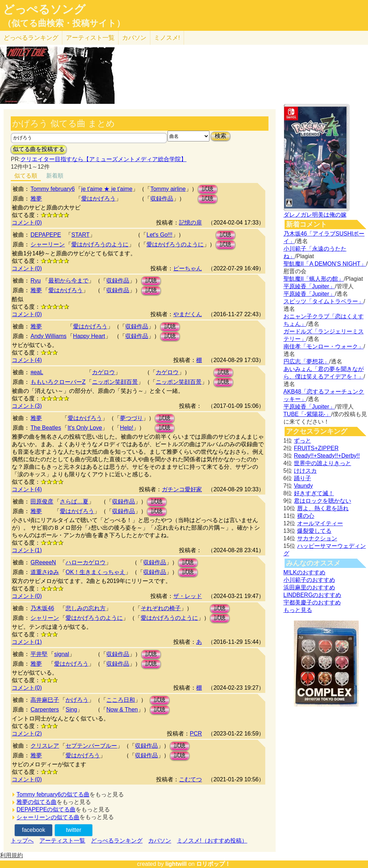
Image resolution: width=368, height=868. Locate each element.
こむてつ (190, 779)
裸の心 (306, 516)
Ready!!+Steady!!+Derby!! (327, 456)
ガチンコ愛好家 (182, 489)
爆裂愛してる (314, 531)
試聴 (208, 189)
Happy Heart (89, 336)
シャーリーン (48, 244)
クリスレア (45, 746)
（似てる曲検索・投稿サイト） (64, 23)
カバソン (134, 38)
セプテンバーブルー (91, 746)
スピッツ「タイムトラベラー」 (324, 301)
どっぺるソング (44, 9)
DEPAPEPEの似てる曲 (46, 809)
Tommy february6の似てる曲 (53, 794)
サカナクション (317, 538)
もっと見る (298, 610)
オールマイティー (320, 523)
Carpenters (45, 710)
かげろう (77, 700)
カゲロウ (103, 372)
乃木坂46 (42, 608)
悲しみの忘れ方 (86, 608)
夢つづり (131, 418)
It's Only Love (85, 428)
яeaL (37, 372)
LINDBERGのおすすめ (313, 595)
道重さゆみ (45, 572)
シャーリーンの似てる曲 (48, 817)
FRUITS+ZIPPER (316, 448)
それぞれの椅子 (161, 608)
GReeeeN (43, 562)
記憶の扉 (190, 223)
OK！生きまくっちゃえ (95, 572)
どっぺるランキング (117, 841)
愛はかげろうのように (100, 244)
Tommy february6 (53, 189)
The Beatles (46, 428)
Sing (71, 710)
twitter (74, 830)
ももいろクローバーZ (58, 382)
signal (62, 654)
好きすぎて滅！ (314, 493)
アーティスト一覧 (62, 841)
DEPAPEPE (46, 235)
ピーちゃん (188, 268)
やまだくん (188, 314)
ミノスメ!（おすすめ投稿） (212, 841)
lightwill (176, 864)
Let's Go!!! (159, 235)
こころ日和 (121, 700)
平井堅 (39, 654)
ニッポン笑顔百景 (115, 382)
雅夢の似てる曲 (37, 802)
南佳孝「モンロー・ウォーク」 (324, 346)
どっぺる (31, 38)
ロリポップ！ (213, 864)
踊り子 (302, 478)
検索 (221, 136)
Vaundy (303, 486)
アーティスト (90, 38)
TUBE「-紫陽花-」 (307, 414)
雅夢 (36, 199)
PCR (196, 734)
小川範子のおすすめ (309, 580)
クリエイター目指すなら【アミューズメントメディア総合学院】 (103, 159)
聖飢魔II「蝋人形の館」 (314, 279)
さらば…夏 (74, 501)
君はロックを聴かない (323, 501)
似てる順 (26, 176)
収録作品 (162, 199)
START (80, 235)
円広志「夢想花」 (306, 361)
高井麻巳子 (45, 700)
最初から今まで (68, 281)
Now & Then (122, 710)
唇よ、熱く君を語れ (323, 508)
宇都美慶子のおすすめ (312, 602)
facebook (33, 830)
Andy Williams (48, 336)
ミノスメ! (167, 38)
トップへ (22, 841)
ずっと (302, 441)
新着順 (55, 176)
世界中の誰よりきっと (323, 463)
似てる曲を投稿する (39, 149)
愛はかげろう (98, 199)
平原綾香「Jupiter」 (309, 286)
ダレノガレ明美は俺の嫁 (315, 215)
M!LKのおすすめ (304, 572)
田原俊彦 (42, 501)
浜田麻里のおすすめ (309, 587)
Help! (127, 428)
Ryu (35, 281)
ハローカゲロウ (86, 562)
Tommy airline (168, 189)
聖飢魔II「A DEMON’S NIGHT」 (325, 264)
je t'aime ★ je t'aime (107, 189)
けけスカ (305, 471)
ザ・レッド (188, 596)
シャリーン (45, 618)
